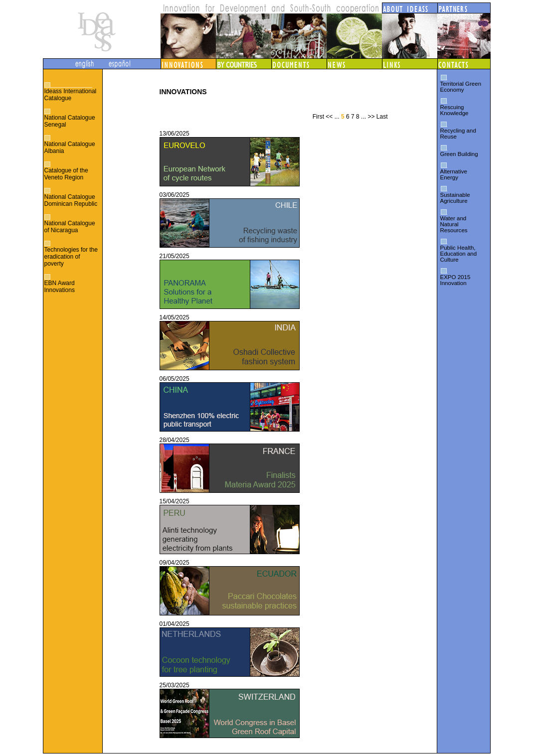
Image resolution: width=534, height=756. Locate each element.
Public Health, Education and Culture (459, 254)
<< (329, 117)
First (318, 117)
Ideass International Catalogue (71, 95)
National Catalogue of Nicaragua (70, 227)
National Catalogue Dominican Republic (71, 200)
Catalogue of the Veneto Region (66, 174)
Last (382, 117)
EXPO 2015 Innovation (455, 280)
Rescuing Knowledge (454, 110)
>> (371, 117)
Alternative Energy (454, 174)
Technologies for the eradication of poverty (71, 257)
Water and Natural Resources (454, 224)
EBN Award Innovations (60, 287)
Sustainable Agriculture (455, 198)
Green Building (459, 154)
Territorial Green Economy (461, 87)
